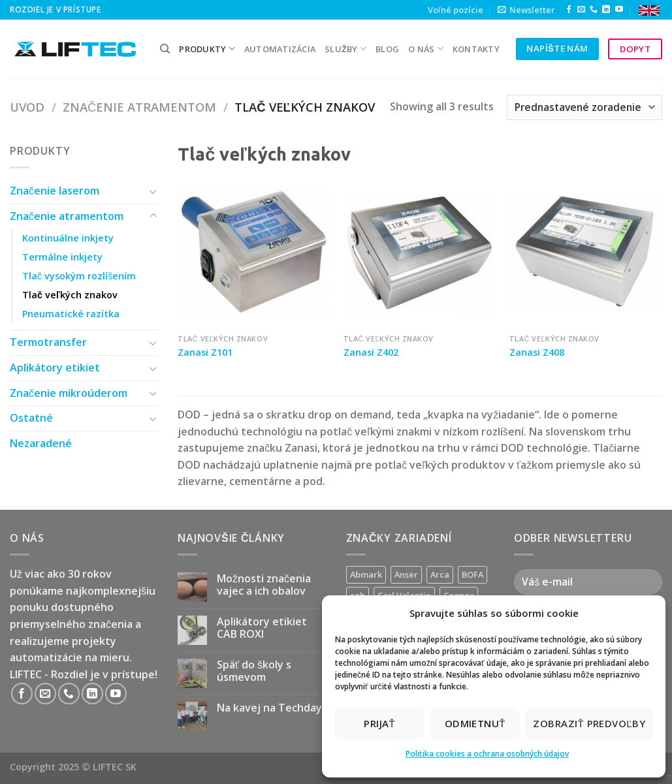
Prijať (379, 723)
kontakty (476, 49)
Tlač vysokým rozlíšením (79, 276)
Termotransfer (48, 342)
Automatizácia (280, 49)
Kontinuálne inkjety (68, 238)
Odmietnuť (475, 723)
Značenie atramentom (139, 107)
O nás (426, 49)
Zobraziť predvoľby (589, 723)
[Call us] (594, 10)
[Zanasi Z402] (420, 251)
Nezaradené (41, 443)
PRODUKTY (207, 49)
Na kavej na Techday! (271, 708)
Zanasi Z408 (537, 353)
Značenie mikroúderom (69, 393)
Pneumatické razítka (71, 314)
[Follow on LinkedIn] (606, 10)
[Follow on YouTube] (619, 10)
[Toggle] (153, 191)
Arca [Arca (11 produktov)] (440, 574)
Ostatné (31, 418)
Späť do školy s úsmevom (254, 671)
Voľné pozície (456, 10)
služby (345, 49)
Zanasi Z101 (205, 353)
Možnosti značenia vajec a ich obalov (264, 585)
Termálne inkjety (62, 257)
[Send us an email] (581, 10)
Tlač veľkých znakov (70, 295)
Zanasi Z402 (371, 353)
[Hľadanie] (165, 49)
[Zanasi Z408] (586, 251)
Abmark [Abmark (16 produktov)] (366, 574)
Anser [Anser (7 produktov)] (406, 574)
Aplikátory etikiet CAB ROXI (262, 628)
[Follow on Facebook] (569, 10)
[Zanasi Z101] (254, 251)
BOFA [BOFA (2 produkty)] (472, 574)
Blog (387, 49)
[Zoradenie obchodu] (584, 107)
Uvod (27, 107)
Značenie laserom (55, 191)
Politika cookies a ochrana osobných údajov (487, 754)
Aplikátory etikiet (55, 368)
